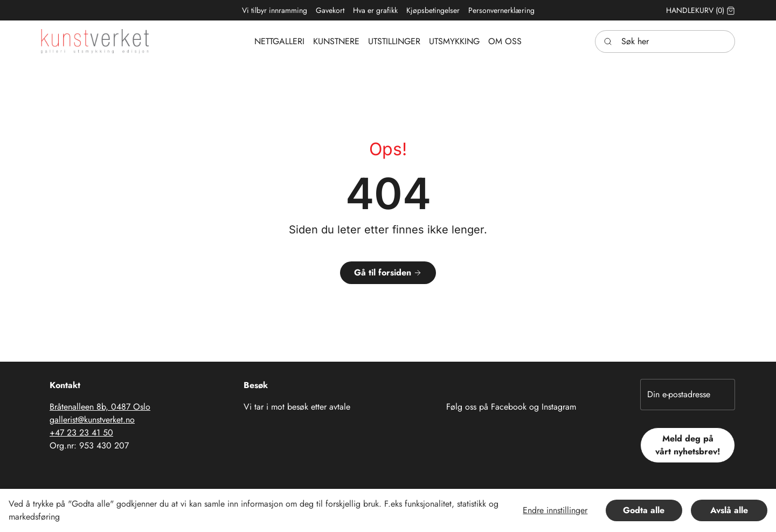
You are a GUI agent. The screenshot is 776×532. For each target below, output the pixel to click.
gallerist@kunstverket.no (92, 420)
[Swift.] (95, 41)
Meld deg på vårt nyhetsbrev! (688, 445)
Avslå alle (729, 510)
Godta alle (644, 510)
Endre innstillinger (555, 510)
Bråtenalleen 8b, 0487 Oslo (100, 407)
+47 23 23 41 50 (81, 433)
